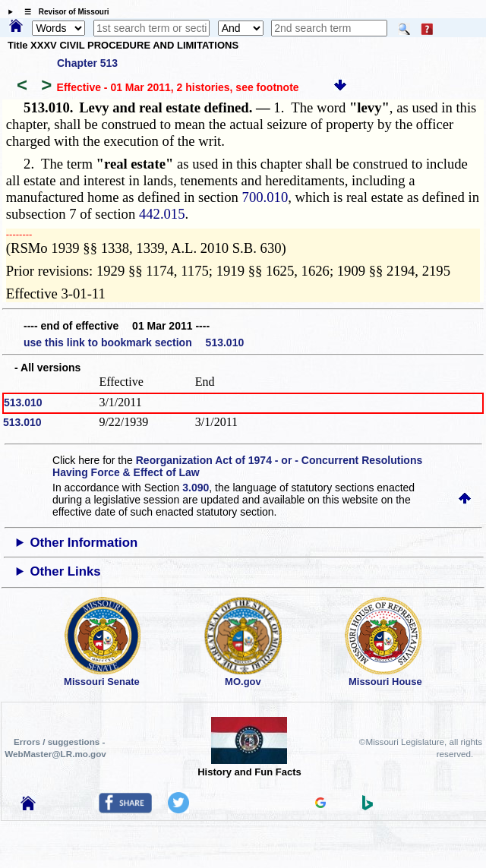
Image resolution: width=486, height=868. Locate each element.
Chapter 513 (87, 63)
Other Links (65, 571)
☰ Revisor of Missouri (63, 12)
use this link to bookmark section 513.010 (134, 342)
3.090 (196, 488)
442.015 (162, 214)
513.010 (23, 402)
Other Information (84, 543)
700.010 (265, 197)
